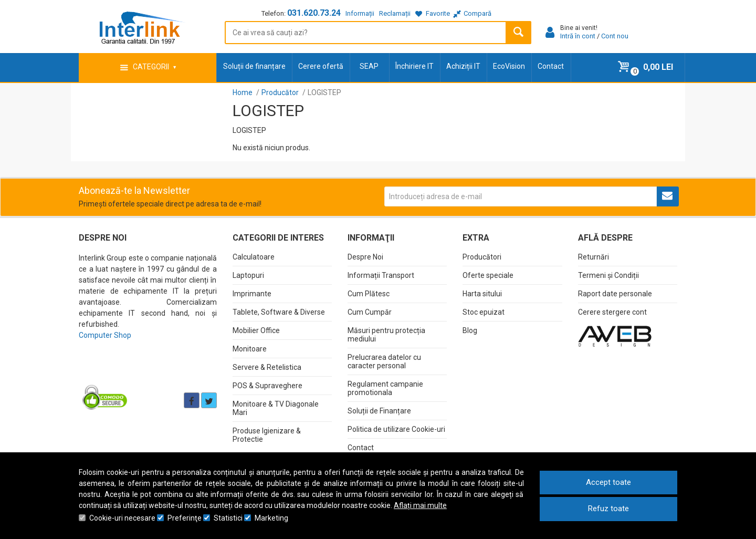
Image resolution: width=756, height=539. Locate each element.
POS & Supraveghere (267, 386)
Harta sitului (482, 294)
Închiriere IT (414, 66)
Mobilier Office (256, 330)
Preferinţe (185, 518)
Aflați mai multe (420, 505)
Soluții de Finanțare (379, 411)
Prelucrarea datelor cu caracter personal (384, 361)
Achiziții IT (463, 66)
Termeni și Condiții (608, 275)
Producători (482, 257)
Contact (551, 66)
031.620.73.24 (314, 13)
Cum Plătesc (369, 294)
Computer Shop (105, 335)
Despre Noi (365, 257)
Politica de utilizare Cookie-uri (396, 429)
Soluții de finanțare (254, 66)
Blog (470, 330)
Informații (360, 13)
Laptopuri (248, 275)
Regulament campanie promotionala (385, 388)
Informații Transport (381, 275)
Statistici (228, 518)
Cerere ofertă (321, 66)
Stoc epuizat (484, 312)
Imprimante (252, 294)
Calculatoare (254, 257)
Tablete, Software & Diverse (279, 312)
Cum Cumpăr (370, 312)
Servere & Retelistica (267, 367)
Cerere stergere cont (612, 312)
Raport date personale (615, 294)
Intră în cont (578, 36)
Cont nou (615, 36)
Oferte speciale (488, 275)
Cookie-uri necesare (122, 518)
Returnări (594, 257)
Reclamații (395, 13)
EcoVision (509, 66)
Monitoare (250, 349)
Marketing (271, 518)
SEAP (369, 66)
